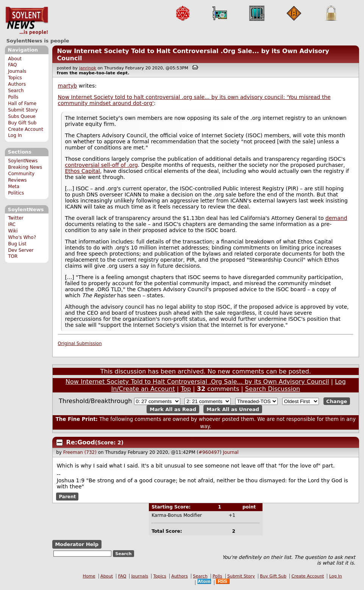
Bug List (17, 244)
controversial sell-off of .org (101, 165)
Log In (15, 135)
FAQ (12, 65)
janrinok (88, 68)
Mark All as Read (173, 409)
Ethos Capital (82, 171)
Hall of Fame (22, 104)
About (15, 59)
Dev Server (21, 250)
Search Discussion (273, 389)
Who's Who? (22, 237)
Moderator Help (77, 544)
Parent (67, 496)
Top (186, 389)
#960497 (209, 452)
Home (89, 576)
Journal (231, 452)
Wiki (13, 231)
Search (16, 91)
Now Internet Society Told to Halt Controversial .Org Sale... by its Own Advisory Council (197, 382)
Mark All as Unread (233, 409)
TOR (13, 256)
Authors (17, 84)
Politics (16, 193)
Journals (17, 71)
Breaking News (25, 167)
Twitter (16, 218)
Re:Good (81, 442)
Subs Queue (22, 116)
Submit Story (23, 110)
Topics (15, 78)
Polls (13, 97)
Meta (14, 187)
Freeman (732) (80, 452)
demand (336, 218)
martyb (68, 86)
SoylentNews (27, 21)
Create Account (26, 129)
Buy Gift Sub (22, 123)
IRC (12, 224)
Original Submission (80, 344)
